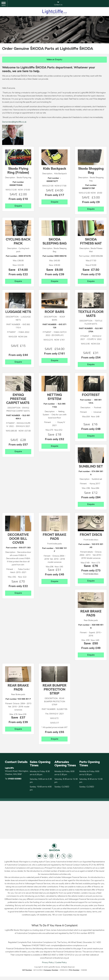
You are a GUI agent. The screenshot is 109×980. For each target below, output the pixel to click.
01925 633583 (15, 781)
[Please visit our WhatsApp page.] (70, 860)
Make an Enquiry (55, 60)
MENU (4, 4)
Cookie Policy (61, 966)
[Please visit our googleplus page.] (45, 860)
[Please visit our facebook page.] (58, 860)
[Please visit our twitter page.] (64, 860)
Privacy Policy (48, 966)
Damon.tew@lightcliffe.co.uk (14, 122)
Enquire (18, 206)
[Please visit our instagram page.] (51, 860)
